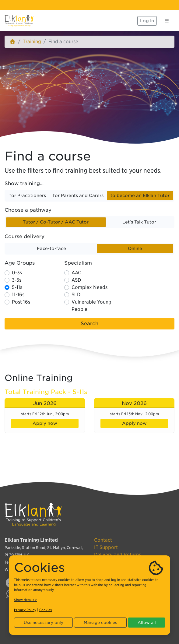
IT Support (106, 547)
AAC (76, 273)
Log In (147, 21)
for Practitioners (28, 195)
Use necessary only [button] (44, 623)
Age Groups (20, 263)
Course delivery (25, 236)
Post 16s (21, 302)
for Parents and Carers (78, 195)
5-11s (17, 287)
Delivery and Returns (118, 555)
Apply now (45, 423)
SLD (76, 295)
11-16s (18, 295)
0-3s (17, 273)
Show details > (26, 600)
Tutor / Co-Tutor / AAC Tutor (56, 222)
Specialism (78, 263)
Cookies (46, 610)
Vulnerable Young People (91, 306)
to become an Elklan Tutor (140, 195)
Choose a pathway (28, 210)
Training (32, 42)
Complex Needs (89, 287)
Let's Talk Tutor (139, 222)
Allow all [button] (147, 623)
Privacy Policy (25, 610)
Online (135, 248)
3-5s (17, 280)
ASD (76, 280)
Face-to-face (51, 248)
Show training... (24, 183)
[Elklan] (19, 21)
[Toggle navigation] (167, 21)
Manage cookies (100, 623)
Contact (103, 540)
